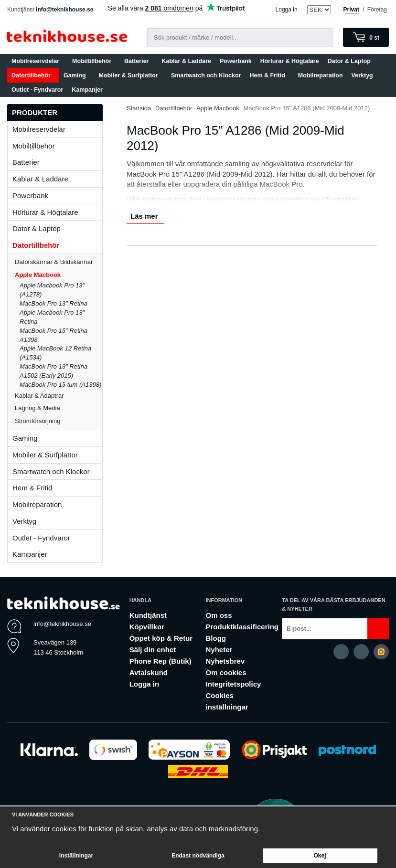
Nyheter (219, 650)
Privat (351, 10)
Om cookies (226, 672)
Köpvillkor (147, 627)
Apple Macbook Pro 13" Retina (52, 317)
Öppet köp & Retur (161, 638)
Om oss (219, 615)
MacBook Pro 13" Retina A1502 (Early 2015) (54, 371)
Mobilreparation (321, 75)
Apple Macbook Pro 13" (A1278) (52, 290)
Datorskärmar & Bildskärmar (54, 262)
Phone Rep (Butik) (161, 661)
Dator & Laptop (351, 61)
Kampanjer (87, 90)
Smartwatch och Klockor (206, 75)
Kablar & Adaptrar (59, 396)
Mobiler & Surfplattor (131, 75)
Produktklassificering (242, 627)
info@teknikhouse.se (64, 10)
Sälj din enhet (153, 650)
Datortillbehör (33, 75)
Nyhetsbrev (225, 661)
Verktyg (362, 75)
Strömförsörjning (37, 421)
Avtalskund (149, 672)
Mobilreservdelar (37, 61)
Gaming (77, 75)
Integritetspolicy (233, 684)
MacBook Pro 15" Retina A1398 (54, 335)
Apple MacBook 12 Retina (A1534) (55, 353)
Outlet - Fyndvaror (37, 90)
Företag (377, 10)
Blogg (216, 638)
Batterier (139, 61)
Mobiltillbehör (94, 61)
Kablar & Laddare (187, 61)
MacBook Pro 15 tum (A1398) (60, 385)
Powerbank (236, 61)
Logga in (287, 10)
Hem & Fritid (269, 75)
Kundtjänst (148, 615)
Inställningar (76, 856)
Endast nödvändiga (198, 856)
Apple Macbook (59, 275)
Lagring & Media (59, 408)
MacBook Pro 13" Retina (54, 303)
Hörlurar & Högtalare (290, 61)
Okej (320, 856)
